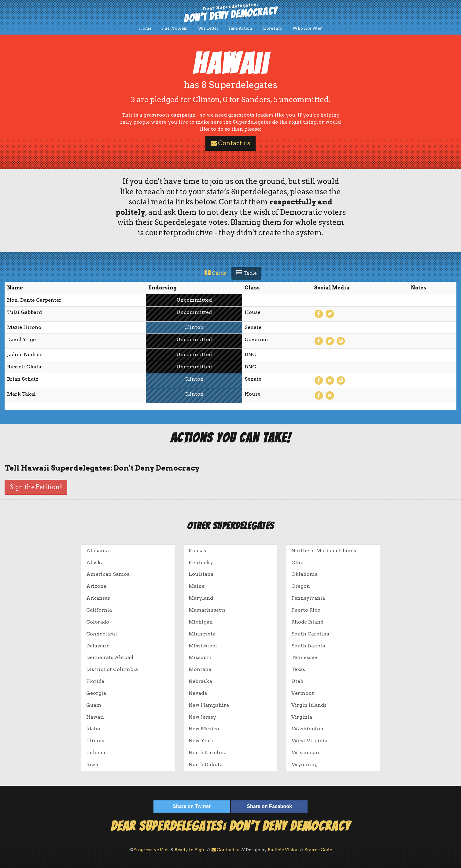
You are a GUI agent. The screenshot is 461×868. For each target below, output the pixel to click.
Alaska (95, 563)
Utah (297, 681)
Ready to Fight (190, 850)
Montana (200, 669)
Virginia (302, 717)
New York (201, 741)
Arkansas (98, 598)
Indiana (96, 753)
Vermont (303, 693)
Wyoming (304, 764)
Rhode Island (307, 622)
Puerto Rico (306, 610)
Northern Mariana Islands (324, 551)
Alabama (98, 551)
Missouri (200, 657)
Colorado (98, 622)
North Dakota (206, 764)
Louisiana (201, 574)
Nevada (198, 693)
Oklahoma (304, 574)
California (99, 610)
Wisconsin (305, 753)
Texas (298, 669)
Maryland (201, 598)
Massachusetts (207, 610)
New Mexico (204, 729)
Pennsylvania (308, 598)
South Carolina (310, 634)
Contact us (230, 143)
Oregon (301, 586)
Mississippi (203, 646)
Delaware (98, 646)
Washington (307, 729)
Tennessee (304, 657)
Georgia (96, 693)
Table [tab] (246, 273)
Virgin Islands (309, 705)
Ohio (297, 563)
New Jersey (202, 717)
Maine (197, 586)
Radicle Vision (283, 850)
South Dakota (308, 646)
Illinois (95, 741)
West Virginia (309, 741)
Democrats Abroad (110, 657)
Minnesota (202, 634)
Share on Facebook (269, 806)
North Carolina (208, 753)
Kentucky (201, 563)
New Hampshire (209, 705)
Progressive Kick (151, 850)
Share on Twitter (192, 806)
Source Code (318, 850)
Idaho (93, 729)
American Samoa (108, 574)
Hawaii (95, 717)
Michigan (201, 622)
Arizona (96, 586)
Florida (95, 681)
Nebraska (200, 681)
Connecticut (102, 634)
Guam (94, 705)
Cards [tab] (215, 273)
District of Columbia (112, 669)
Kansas (197, 551)
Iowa (92, 764)
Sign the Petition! (36, 487)
